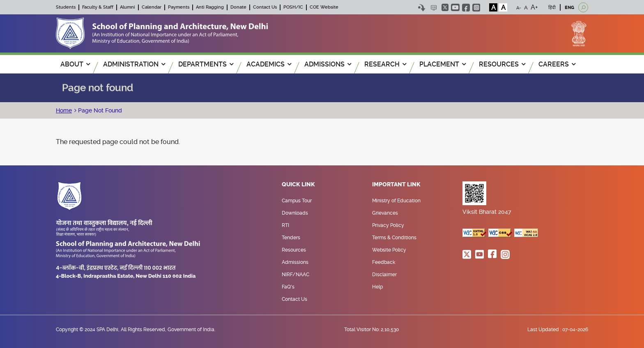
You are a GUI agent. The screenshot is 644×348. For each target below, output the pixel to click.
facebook (466, 8)
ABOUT (75, 64)
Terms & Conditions (394, 238)
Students (66, 7)
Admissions (295, 262)
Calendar (152, 7)
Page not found (98, 88)
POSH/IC (293, 7)
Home (64, 110)
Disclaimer (384, 275)
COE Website (324, 7)
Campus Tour (297, 201)
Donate (238, 7)
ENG (569, 8)
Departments (206, 64)
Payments (179, 7)
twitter (445, 7)
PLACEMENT (443, 64)
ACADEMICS (269, 64)
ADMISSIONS (328, 64)
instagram (476, 8)
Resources (294, 250)
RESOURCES (502, 64)
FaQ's (288, 287)
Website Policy (389, 250)
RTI (285, 225)
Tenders (291, 238)
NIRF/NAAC (296, 275)
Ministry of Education (396, 201)
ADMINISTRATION (134, 64)
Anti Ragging (210, 7)
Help (377, 287)
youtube (455, 7)
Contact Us (265, 7)
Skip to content (422, 8)
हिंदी (552, 8)
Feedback (384, 262)
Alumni (128, 7)
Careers (557, 64)
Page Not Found (99, 110)
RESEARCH (385, 64)
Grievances (385, 213)
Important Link (396, 185)
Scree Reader (434, 8)
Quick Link (298, 185)
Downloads (295, 213)
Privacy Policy (388, 225)
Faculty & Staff (98, 7)
